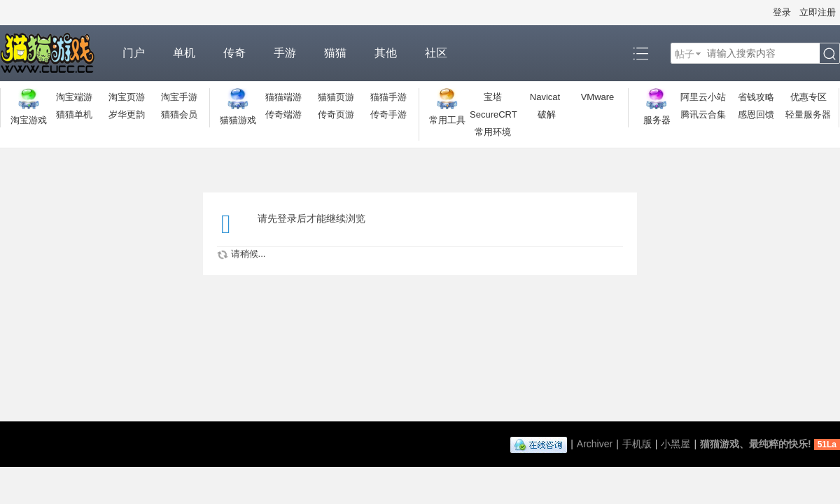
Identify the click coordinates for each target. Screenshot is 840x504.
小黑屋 (675, 444)
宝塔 (493, 97)
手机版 (637, 444)
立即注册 (818, 12)
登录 (782, 12)
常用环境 (493, 132)
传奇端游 (283, 114)
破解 (547, 114)
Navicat (545, 97)
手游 (285, 53)
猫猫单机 (74, 114)
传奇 (234, 53)
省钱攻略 (756, 97)
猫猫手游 (388, 97)
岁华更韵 (127, 114)
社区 (436, 53)
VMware (598, 97)
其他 (386, 53)
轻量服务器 (808, 114)
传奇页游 (336, 114)
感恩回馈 (756, 114)
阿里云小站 (703, 97)
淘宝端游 (74, 97)
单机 (184, 53)
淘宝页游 (127, 97)
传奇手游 (388, 114)
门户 (134, 53)
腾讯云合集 (703, 114)
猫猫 (335, 53)
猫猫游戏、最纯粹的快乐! (756, 444)
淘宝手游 (179, 97)
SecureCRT (493, 114)
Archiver (595, 444)
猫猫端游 (283, 97)
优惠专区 (808, 97)
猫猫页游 (336, 97)
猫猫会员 (179, 114)
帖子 (685, 54)
